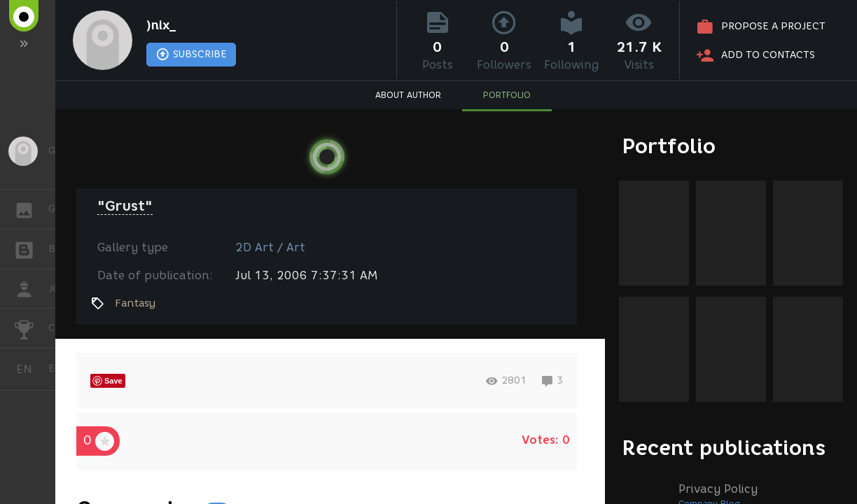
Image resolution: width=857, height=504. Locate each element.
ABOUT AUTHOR (408, 95)
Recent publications (724, 448)
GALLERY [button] (31, 209)
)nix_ (161, 25)
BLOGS (31, 248)
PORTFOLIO (507, 95)
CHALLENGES (31, 327)
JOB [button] (31, 289)
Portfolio (669, 146)
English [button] (29, 369)
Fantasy (135, 303)
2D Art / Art (270, 247)
